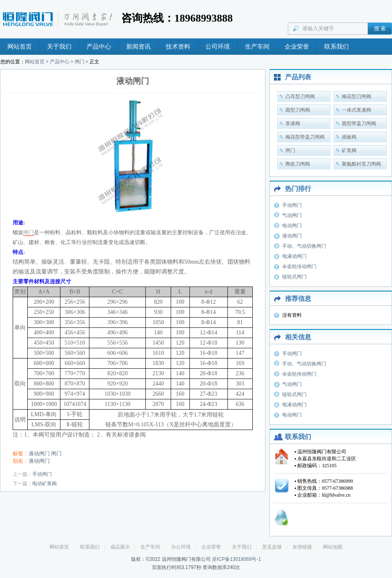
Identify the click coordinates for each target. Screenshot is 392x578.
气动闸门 (292, 215)
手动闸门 (42, 474)
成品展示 (120, 547)
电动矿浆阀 (45, 484)
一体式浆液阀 (356, 110)
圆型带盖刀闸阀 (359, 123)
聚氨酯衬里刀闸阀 (361, 164)
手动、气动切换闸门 (304, 246)
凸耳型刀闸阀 (300, 96)
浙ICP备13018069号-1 (236, 559)
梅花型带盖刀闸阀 (305, 137)
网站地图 (333, 547)
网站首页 (20, 47)
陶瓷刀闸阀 (298, 164)
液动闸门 (39, 454)
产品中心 (99, 47)
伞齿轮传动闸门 (299, 267)
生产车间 (257, 47)
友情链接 (302, 547)
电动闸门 (292, 226)
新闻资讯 (138, 47)
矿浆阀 (349, 150)
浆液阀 (293, 123)
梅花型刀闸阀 (356, 96)
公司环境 (218, 47)
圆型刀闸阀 (298, 110)
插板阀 (349, 137)
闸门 (80, 62)
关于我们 (59, 47)
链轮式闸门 (294, 277)
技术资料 (178, 47)
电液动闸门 (294, 256)
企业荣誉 (297, 47)
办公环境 (181, 547)
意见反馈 (272, 547)
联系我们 (336, 47)
